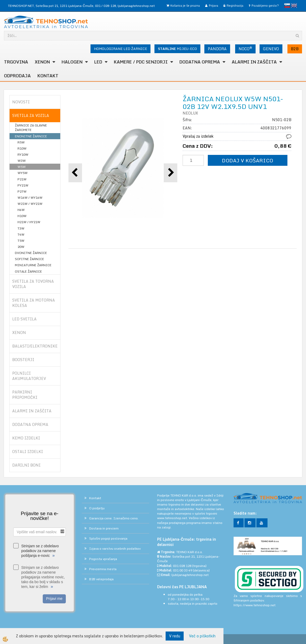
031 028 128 (182, 566)
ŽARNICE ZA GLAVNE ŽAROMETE (31, 128)
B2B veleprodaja (101, 579)
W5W (22, 167)
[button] (171, 173)
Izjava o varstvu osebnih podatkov (115, 548)
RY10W (23, 154)
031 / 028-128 (105, 6)
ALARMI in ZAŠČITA (254, 62)
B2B (295, 49)
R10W (22, 148)
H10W (22, 216)
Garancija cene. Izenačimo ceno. (114, 518)
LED (98, 62)
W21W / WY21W (30, 204)
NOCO (245, 49)
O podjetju (97, 508)
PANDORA (217, 49)
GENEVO (271, 49)
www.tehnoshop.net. (173, 518)
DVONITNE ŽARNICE (31, 253)
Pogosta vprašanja (103, 559)
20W (21, 247)
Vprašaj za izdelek (198, 136)
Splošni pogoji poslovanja (108, 538)
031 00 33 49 (183, 570)
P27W (22, 191)
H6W (21, 210)
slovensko (287, 6)
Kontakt (48, 76)
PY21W (23, 185)
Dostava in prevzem (104, 528)
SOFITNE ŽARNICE (29, 259)
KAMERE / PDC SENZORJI (141, 62)
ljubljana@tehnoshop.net (136, 6)
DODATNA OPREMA (200, 62)
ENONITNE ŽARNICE (31, 136)
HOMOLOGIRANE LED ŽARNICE (120, 49)
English (294, 6)
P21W (22, 179)
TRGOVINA (16, 62)
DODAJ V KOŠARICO (247, 160)
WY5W (23, 173)
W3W (22, 161)
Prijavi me (54, 599)
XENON (42, 62)
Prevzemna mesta (103, 569)
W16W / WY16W (30, 198)
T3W (21, 228)
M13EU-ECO (177, 49)
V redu (175, 636)
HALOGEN (72, 62)
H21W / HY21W (29, 222)
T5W (21, 241)
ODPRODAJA (17, 76)
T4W (21, 234)
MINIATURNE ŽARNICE (33, 265)
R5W (21, 142)
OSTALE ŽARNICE (28, 271)
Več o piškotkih (202, 636)
